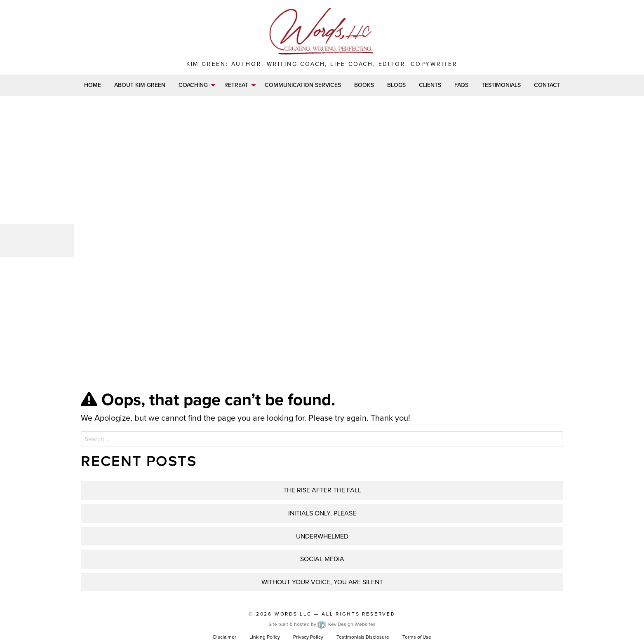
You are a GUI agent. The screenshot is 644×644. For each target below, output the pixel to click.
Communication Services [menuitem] (303, 85)
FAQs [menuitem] (461, 85)
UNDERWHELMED (322, 536)
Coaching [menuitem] (193, 85)
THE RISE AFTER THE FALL (322, 490)
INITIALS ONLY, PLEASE (322, 513)
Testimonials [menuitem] (501, 85)
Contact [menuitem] (547, 85)
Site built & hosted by (322, 624)
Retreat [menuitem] (236, 85)
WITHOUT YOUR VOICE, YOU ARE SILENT (322, 582)
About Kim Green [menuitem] (140, 85)
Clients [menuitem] (430, 85)
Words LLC (293, 614)
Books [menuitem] (364, 85)
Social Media (322, 559)
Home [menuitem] (93, 85)
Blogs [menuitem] (396, 85)
